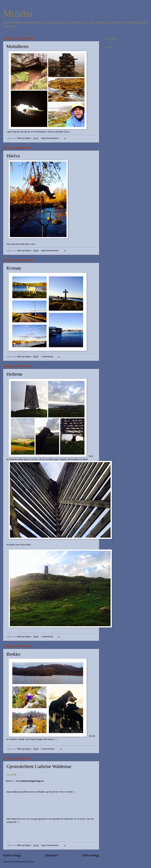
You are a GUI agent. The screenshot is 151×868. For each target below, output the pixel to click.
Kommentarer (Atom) (24, 862)
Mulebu (18, 14)
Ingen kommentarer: (50, 138)
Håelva (13, 156)
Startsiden (52, 855)
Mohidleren (17, 46)
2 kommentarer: (48, 749)
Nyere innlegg (12, 855)
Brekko (13, 654)
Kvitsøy (14, 268)
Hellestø (14, 374)
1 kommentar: (48, 357)
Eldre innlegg (91, 855)
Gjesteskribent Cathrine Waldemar (39, 766)
